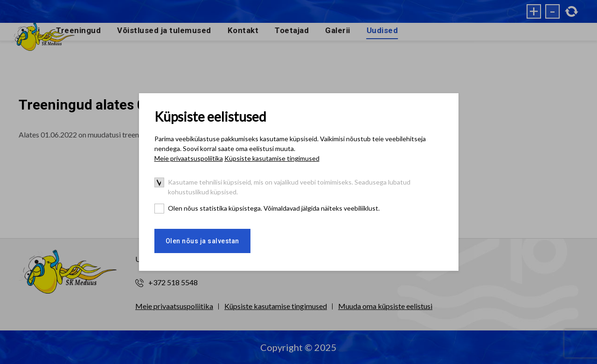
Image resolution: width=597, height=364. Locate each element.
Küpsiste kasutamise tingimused (272, 158)
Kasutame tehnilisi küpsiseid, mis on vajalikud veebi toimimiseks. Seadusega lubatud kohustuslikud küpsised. (289, 187)
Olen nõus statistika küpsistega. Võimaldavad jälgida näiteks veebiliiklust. (274, 208)
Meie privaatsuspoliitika (189, 158)
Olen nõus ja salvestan (202, 241)
